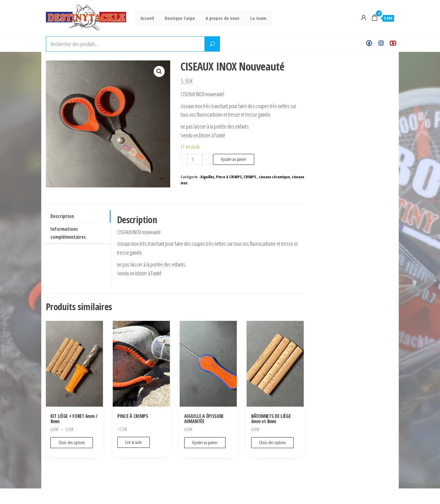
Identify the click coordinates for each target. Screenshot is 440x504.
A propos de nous (219, 18)
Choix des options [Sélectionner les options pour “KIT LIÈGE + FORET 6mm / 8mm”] (72, 442)
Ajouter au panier (234, 159)
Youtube (393, 44)
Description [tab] (62, 216)
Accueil (147, 18)
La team (253, 18)
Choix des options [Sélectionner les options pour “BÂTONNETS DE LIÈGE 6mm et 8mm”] (272, 442)
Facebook (369, 44)
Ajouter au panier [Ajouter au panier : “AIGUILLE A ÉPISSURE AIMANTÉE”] (205, 442)
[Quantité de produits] (195, 159)
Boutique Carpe (178, 18)
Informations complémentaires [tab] (68, 233)
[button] (159, 71)
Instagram (381, 44)
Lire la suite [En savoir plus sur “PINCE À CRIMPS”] (134, 442)
